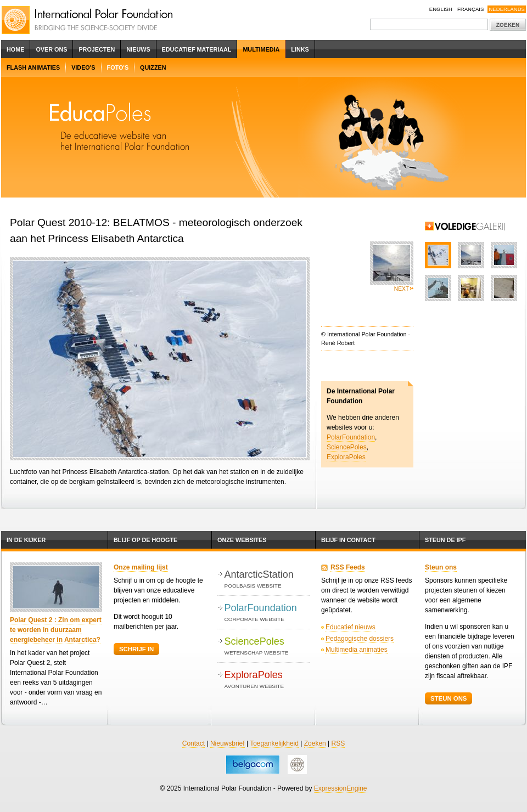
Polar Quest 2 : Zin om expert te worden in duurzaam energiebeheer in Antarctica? (56, 630)
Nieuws (138, 49)
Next (402, 289)
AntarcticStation (267, 580)
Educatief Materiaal (197, 49)
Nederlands (507, 9)
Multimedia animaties (357, 650)
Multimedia (261, 49)
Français (471, 9)
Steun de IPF (445, 540)
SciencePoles (347, 447)
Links (300, 49)
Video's (83, 67)
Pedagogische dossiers (360, 639)
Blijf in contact (348, 540)
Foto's (118, 67)
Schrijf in (136, 649)
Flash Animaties (33, 67)
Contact (194, 743)
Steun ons (441, 567)
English (441, 9)
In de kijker (26, 540)
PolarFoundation (351, 437)
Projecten (97, 49)
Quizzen (153, 67)
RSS (338, 743)
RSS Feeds (348, 567)
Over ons (51, 49)
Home (15, 49)
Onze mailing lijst (141, 567)
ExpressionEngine (341, 788)
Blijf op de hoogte (145, 540)
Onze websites (242, 540)
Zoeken (315, 743)
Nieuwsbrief (228, 743)
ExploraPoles (346, 457)
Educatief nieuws (351, 627)
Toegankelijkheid (274, 743)
